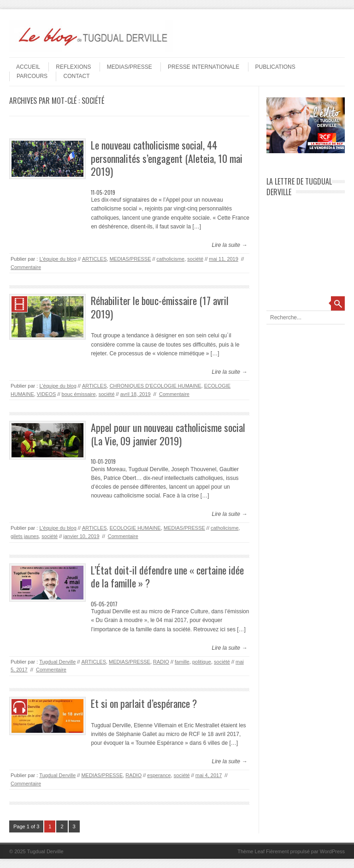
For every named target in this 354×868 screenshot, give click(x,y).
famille (182, 662)
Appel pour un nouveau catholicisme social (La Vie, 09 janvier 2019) (168, 434)
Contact (76, 76)
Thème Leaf (251, 851)
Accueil (28, 67)
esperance (159, 775)
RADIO (161, 662)
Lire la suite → (229, 245)
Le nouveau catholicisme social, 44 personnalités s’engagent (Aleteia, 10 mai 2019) (167, 158)
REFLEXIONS (73, 67)
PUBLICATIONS (275, 67)
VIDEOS (47, 394)
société (195, 259)
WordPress (332, 851)
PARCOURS (32, 76)
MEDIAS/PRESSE (130, 67)
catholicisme (171, 259)
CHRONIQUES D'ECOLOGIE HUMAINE (156, 386)
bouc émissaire (79, 394)
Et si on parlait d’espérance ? (144, 703)
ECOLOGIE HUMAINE (135, 528)
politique (202, 662)
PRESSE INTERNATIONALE (204, 67)
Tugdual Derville (57, 662)
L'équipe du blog (58, 259)
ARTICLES (94, 259)
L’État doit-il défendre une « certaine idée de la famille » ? (167, 577)
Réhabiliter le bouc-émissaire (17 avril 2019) (160, 307)
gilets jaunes (25, 536)
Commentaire (26, 267)
